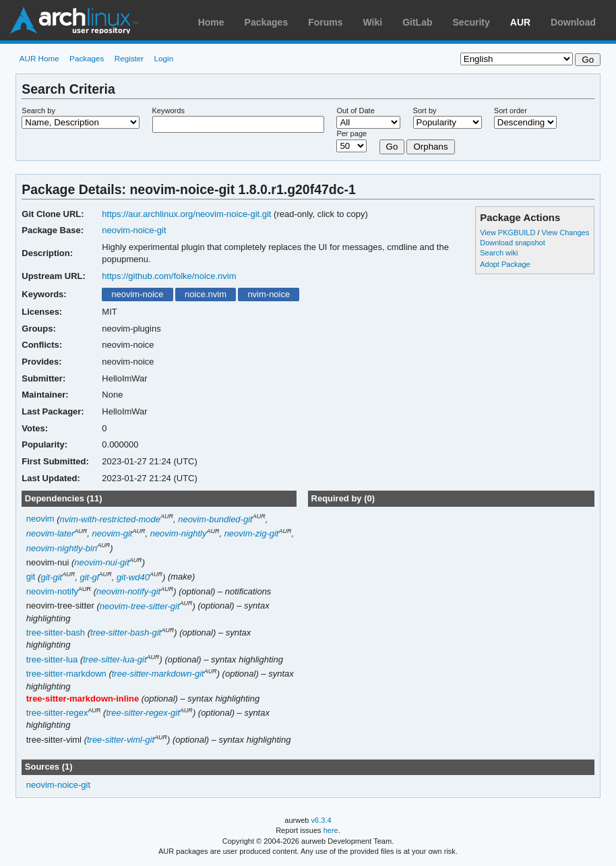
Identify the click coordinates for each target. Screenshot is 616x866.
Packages (267, 22)
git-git (51, 577)
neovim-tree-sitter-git (140, 606)
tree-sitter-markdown (66, 674)
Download (573, 22)
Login (164, 58)
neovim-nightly (179, 533)
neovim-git (112, 533)
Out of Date (355, 111)
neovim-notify (52, 591)
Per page (351, 133)
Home (211, 22)
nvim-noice (269, 294)
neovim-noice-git (134, 230)
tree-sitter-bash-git (126, 632)
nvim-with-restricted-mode (110, 519)
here (331, 830)
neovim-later (50, 533)
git (31, 577)
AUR (520, 22)
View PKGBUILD (509, 233)
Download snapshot (512, 243)
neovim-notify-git (128, 591)
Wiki (373, 22)
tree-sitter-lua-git (115, 659)
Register (129, 58)
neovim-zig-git (252, 533)
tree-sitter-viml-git (121, 740)
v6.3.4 (321, 820)
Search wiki (499, 253)
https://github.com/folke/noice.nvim (169, 276)
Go (392, 147)
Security (471, 22)
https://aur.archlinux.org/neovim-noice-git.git (186, 214)
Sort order (511, 111)
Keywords (168, 111)
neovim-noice (137, 294)
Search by (38, 111)
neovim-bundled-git (215, 519)
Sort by (425, 111)
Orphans (430, 147)
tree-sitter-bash (56, 632)
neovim (40, 519)
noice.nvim (206, 294)
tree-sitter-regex (57, 713)
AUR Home (39, 58)
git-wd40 (133, 577)
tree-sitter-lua (52, 659)
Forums (325, 22)
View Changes (566, 233)
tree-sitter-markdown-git (158, 674)
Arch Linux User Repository (74, 20)
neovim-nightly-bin (62, 548)
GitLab (417, 22)
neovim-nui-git (102, 562)
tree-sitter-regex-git (143, 713)
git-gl (89, 577)
